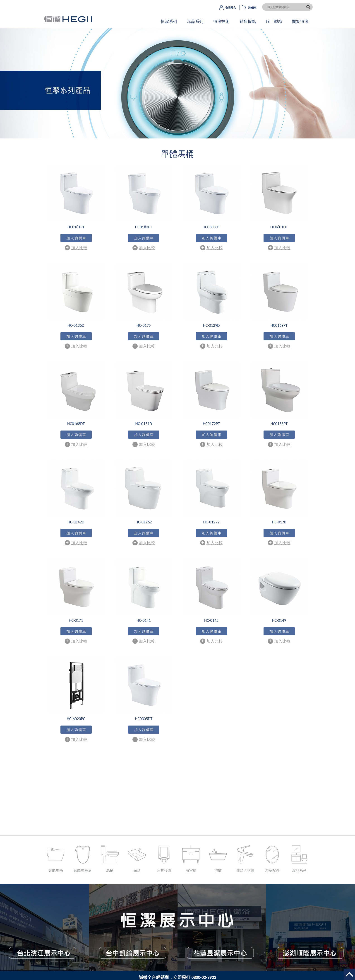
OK (177, 87)
